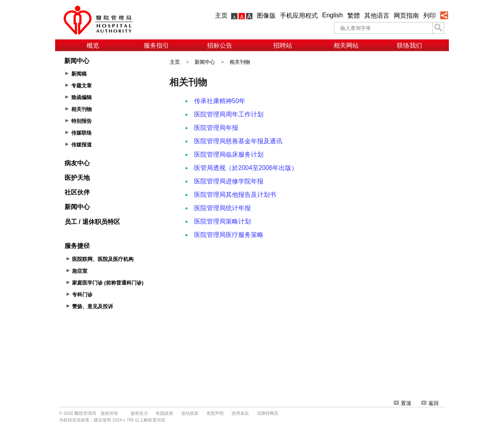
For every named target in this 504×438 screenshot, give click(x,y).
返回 (430, 403)
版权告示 (139, 413)
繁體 (354, 16)
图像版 (266, 16)
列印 (430, 16)
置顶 (402, 403)
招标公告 (220, 45)
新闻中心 (205, 62)
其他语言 (377, 16)
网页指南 (406, 16)
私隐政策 (165, 413)
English (332, 15)
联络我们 (409, 45)
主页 (221, 16)
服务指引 (156, 45)
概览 (93, 45)
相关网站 (346, 45)
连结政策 (190, 413)
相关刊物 (240, 62)
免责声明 (215, 413)
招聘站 (283, 45)
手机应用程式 (299, 16)
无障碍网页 (268, 413)
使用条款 (240, 413)
